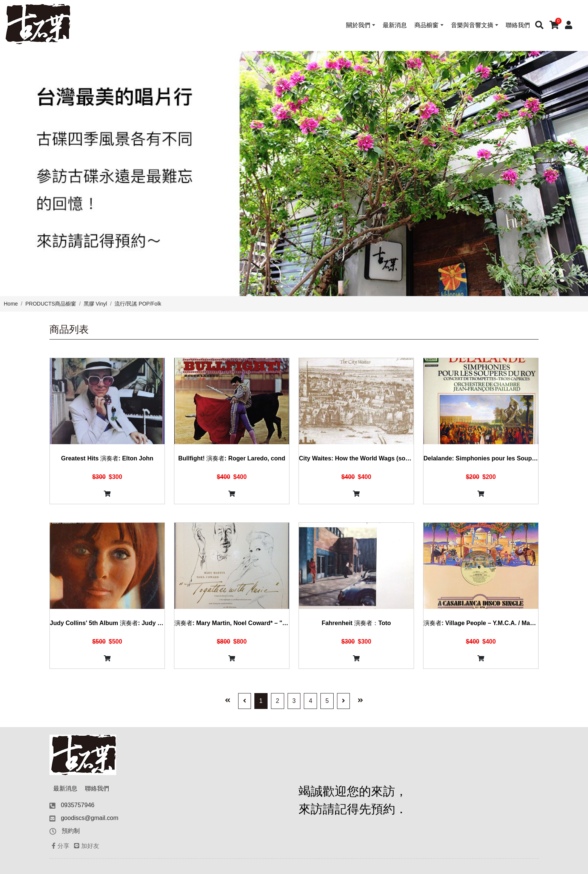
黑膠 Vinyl (95, 304)
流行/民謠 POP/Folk (138, 304)
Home (11, 304)
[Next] (343, 701)
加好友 (87, 846)
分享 (61, 846)
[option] (294, 174)
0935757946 (78, 805)
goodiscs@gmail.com (89, 818)
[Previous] (245, 701)
